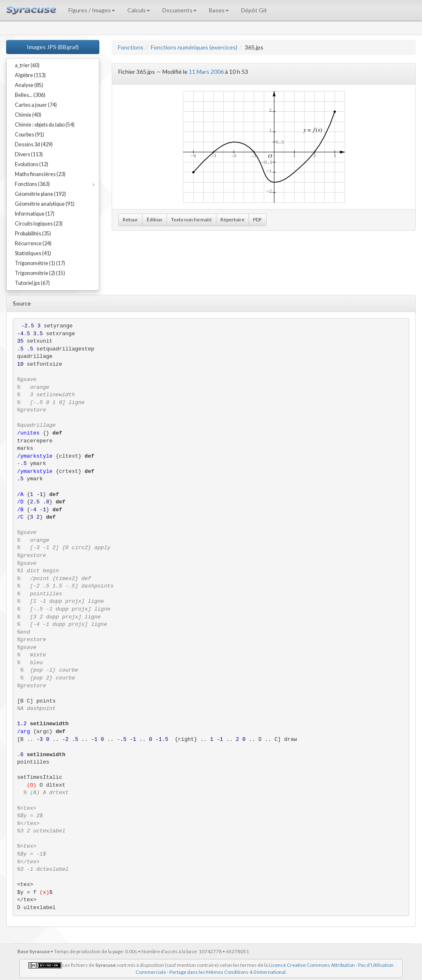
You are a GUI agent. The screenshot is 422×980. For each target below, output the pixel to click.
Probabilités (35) (33, 234)
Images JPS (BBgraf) (53, 47)
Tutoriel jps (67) (32, 283)
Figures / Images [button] (92, 10)
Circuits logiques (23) (39, 224)
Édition (155, 220)
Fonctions (131, 47)
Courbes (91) (29, 135)
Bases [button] (219, 10)
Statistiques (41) (33, 253)
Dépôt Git (254, 10)
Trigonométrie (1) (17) (40, 263)
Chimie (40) (28, 115)
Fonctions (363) (32, 184)
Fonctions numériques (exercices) (194, 47)
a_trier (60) (27, 65)
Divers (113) (29, 154)
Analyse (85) (29, 85)
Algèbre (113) (30, 75)
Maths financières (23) (40, 174)
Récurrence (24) (33, 243)
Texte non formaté (191, 220)
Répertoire (232, 220)
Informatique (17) (35, 214)
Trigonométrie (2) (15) (40, 273)
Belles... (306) (30, 95)
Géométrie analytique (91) (45, 204)
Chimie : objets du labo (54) (45, 125)
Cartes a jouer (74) (36, 105)
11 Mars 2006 (206, 72)
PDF (258, 220)
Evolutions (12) (32, 164)
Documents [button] (179, 10)
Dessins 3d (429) (34, 145)
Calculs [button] (139, 10)
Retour (130, 220)
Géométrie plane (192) (40, 194)
